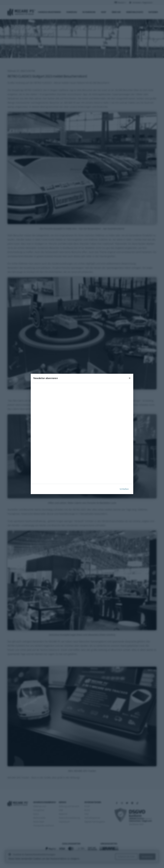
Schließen (124, 489)
